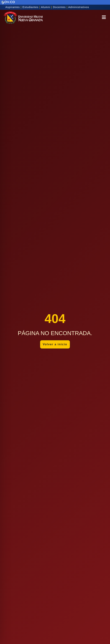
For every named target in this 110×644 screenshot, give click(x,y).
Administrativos (79, 7)
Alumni (46, 7)
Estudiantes (30, 7)
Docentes (59, 7)
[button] (104, 18)
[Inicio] (23, 18)
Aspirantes (13, 7)
